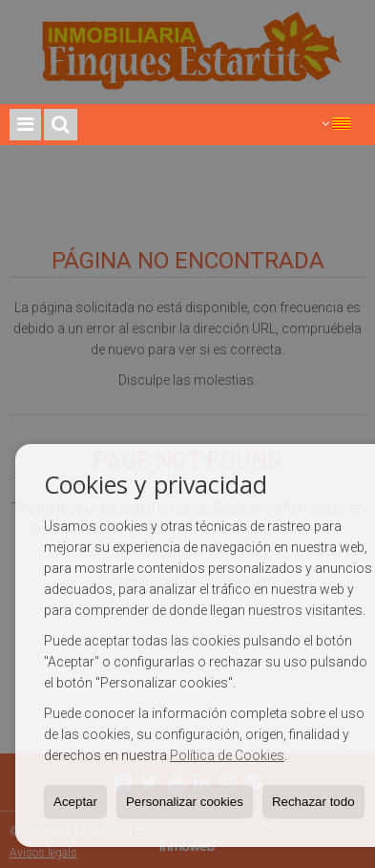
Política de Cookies (227, 755)
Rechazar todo (313, 802)
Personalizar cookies (185, 802)
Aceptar (75, 802)
